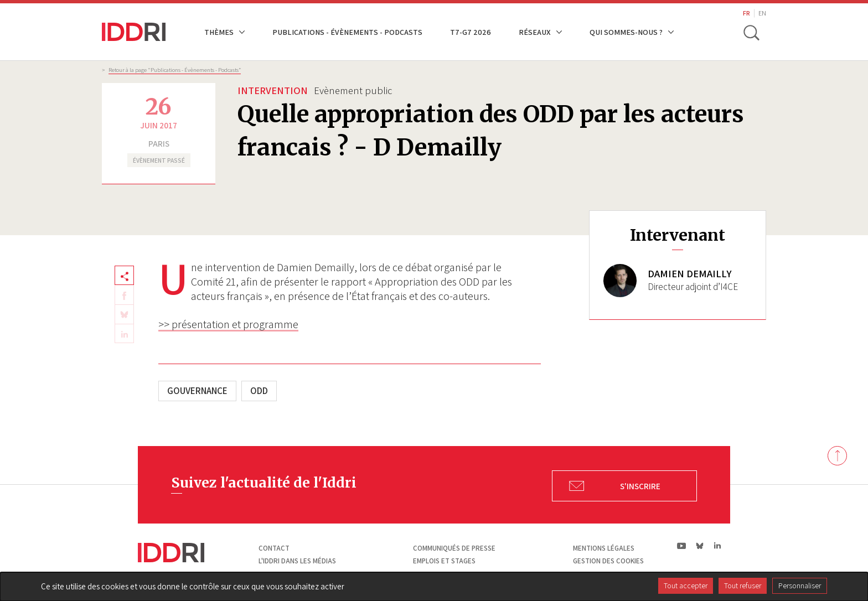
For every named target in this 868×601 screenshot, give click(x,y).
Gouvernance (197, 391)
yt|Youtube (682, 546)
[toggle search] (751, 32)
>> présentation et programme (228, 324)
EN (762, 13)
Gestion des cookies (608, 561)
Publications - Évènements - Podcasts (347, 32)
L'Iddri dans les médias (297, 561)
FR (746, 13)
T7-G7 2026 (471, 32)
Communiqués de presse (454, 548)
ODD (259, 391)
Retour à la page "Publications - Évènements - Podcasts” (175, 70)
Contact (274, 548)
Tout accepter (686, 586)
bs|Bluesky (700, 546)
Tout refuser (743, 586)
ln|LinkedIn (717, 546)
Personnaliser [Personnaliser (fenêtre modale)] (800, 586)
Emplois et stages (444, 561)
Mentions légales (604, 548)
